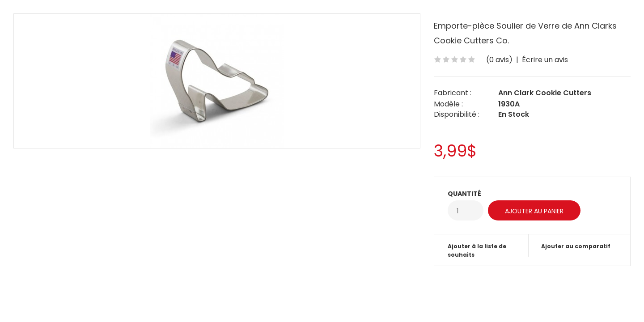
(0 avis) (499, 60)
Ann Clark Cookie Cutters (545, 93)
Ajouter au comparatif (576, 246)
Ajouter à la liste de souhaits (477, 250)
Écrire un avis (545, 60)
